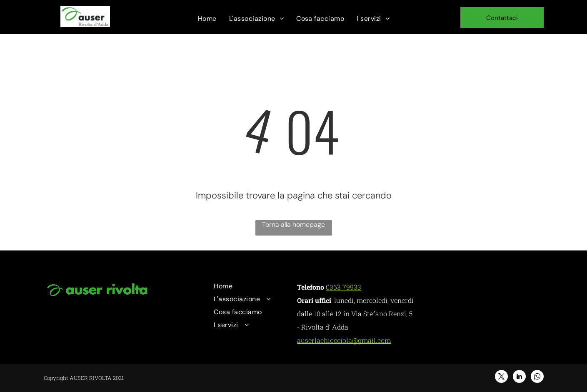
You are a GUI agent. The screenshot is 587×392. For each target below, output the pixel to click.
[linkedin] (519, 377)
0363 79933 (343, 287)
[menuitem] (207, 19)
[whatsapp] (537, 377)
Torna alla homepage (293, 225)
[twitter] (501, 377)
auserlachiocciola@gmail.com (344, 340)
